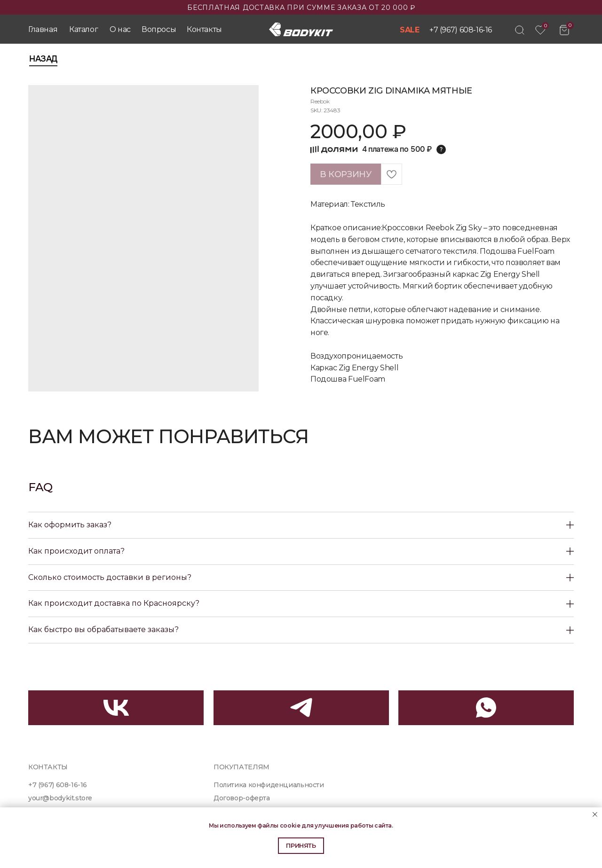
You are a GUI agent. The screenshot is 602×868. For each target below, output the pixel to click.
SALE (409, 30)
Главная (43, 29)
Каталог (83, 29)
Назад (43, 59)
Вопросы (159, 29)
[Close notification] (595, 814)
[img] (520, 30)
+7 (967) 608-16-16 (461, 30)
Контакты (204, 29)
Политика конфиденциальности (269, 785)
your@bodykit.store (60, 798)
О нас (120, 29)
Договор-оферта (242, 798)
